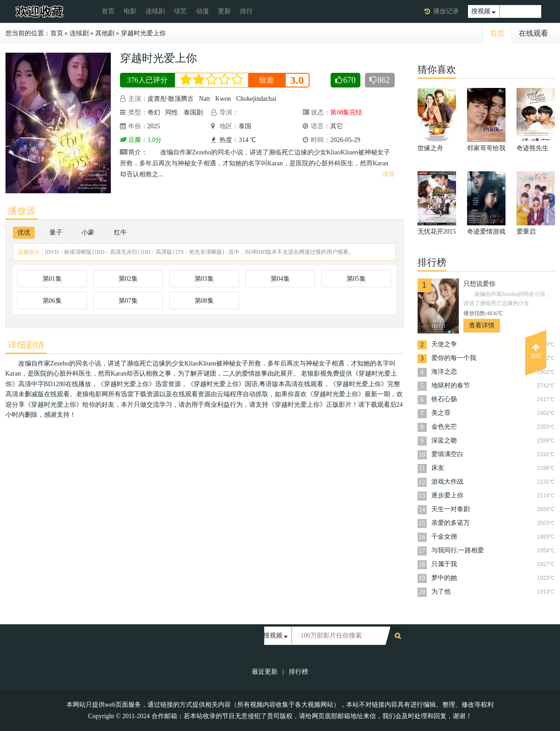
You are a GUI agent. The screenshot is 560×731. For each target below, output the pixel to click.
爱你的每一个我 (454, 358)
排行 (246, 11)
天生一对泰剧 (451, 509)
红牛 (120, 232)
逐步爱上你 (447, 495)
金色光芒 (444, 427)
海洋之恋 (444, 372)
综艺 (180, 11)
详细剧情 (26, 345)
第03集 (204, 279)
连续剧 (155, 11)
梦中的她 (444, 578)
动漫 (202, 11)
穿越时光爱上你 (143, 33)
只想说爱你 (479, 284)
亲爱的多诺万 (451, 523)
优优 (24, 232)
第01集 (52, 279)
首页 (108, 11)
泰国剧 (193, 112)
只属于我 (444, 564)
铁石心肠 (444, 399)
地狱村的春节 (451, 385)
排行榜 (299, 672)
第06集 (52, 301)
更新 (224, 11)
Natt (205, 99)
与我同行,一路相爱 (458, 550)
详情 (388, 174)
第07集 (128, 301)
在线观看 (533, 33)
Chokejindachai (256, 99)
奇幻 (154, 112)
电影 (130, 11)
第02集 (128, 279)
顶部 (536, 351)
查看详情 (482, 325)
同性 (172, 112)
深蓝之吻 (444, 440)
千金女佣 (444, 537)
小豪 (88, 232)
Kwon (223, 99)
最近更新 (265, 672)
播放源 (22, 211)
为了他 (441, 592)
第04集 (280, 279)
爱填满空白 (447, 454)
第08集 (204, 301)
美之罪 (441, 413)
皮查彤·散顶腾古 (171, 99)
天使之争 (444, 344)
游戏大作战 (447, 482)
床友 (438, 468)
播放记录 (446, 11)
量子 (56, 232)
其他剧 (105, 33)
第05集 (356, 279)
